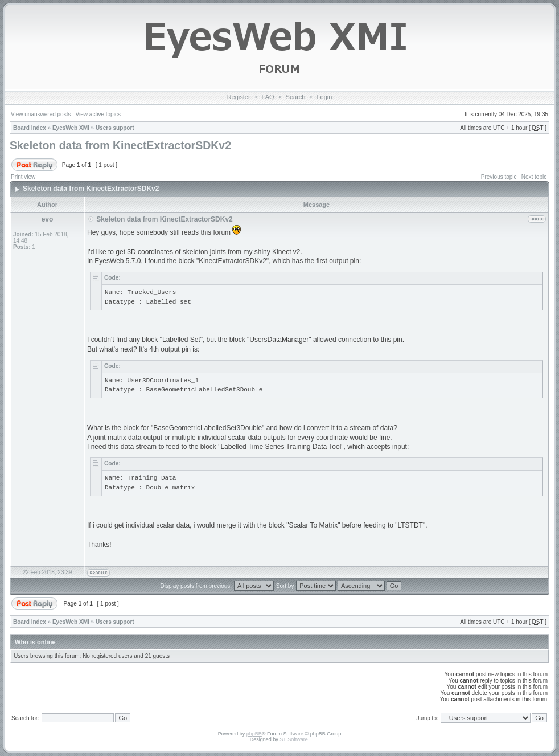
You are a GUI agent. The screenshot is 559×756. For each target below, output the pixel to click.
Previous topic (499, 177)
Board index (30, 128)
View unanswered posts (41, 114)
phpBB (254, 734)
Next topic (534, 177)
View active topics (98, 114)
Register (239, 97)
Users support (115, 128)
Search (296, 97)
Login (324, 97)
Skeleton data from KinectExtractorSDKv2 (120, 145)
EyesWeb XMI (71, 128)
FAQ (268, 97)
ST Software (293, 739)
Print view (23, 177)
